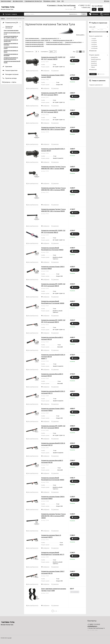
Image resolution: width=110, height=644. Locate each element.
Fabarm (92, 67)
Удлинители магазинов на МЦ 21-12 (50, 38)
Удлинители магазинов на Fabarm (73, 42)
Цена (52, 52)
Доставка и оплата (18, 1)
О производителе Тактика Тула (33, 1)
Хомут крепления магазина (11, 30)
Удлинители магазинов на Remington (34, 42)
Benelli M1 (93, 61)
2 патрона (93, 41)
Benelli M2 (93, 63)
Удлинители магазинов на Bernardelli (34, 44)
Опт (63, 1)
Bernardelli (93, 65)
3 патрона (93, 42)
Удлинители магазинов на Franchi (54, 42)
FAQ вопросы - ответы (49, 1)
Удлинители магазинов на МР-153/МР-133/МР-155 (11, 37)
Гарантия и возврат (6, 1)
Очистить (102, 74)
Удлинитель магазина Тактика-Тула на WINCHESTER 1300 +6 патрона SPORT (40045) (53, 516)
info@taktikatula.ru (92, 626)
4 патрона (93, 44)
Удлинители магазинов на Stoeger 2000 (62, 40)
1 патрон (93, 39)
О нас (58, 1)
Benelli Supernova (95, 59)
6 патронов (93, 48)
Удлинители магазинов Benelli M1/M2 (35, 46)
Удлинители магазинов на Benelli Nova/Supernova (11, 58)
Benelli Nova (94, 57)
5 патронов (93, 46)
